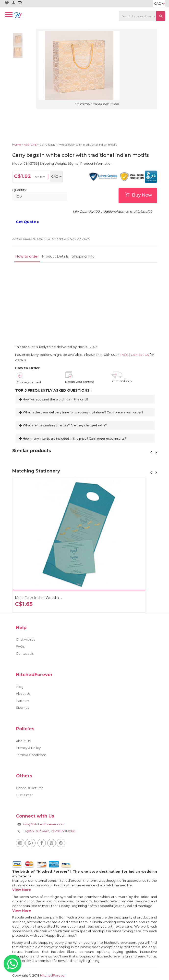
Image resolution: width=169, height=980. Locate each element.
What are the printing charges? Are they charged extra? (63, 425)
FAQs (124, 355)
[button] (151, 452)
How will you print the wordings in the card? (54, 399)
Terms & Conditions (31, 755)
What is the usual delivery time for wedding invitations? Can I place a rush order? (81, 412)
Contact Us (140, 355)
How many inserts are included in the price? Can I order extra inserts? (73, 439)
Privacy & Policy (28, 748)
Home (17, 144)
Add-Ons (30, 144)
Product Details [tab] (55, 256)
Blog (20, 687)
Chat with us (25, 639)
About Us (23, 694)
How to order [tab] (27, 256)
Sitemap (23, 707)
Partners (23, 701)
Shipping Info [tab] (83, 256)
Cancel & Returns (30, 788)
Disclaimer (24, 795)
